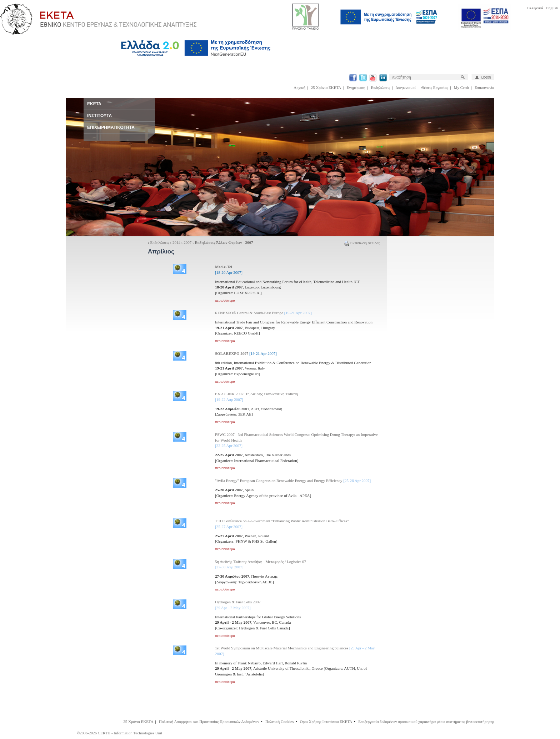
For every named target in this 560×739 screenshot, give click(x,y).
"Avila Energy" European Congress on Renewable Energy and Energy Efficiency (293, 481)
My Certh (461, 87)
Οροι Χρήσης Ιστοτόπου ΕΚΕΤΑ (326, 722)
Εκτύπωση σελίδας (362, 243)
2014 (176, 242)
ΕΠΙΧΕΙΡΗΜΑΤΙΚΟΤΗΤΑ (111, 127)
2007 (187, 242)
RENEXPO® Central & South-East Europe (263, 313)
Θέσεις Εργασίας (435, 87)
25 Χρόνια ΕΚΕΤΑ (326, 87)
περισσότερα (225, 300)
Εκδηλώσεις (381, 87)
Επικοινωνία (484, 87)
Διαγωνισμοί (406, 87)
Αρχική (299, 87)
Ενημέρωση (356, 87)
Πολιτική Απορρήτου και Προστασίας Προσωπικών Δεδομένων (209, 722)
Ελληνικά (535, 8)
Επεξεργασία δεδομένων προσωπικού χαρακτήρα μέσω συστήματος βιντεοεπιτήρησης (426, 722)
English (552, 8)
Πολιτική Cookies (279, 722)
